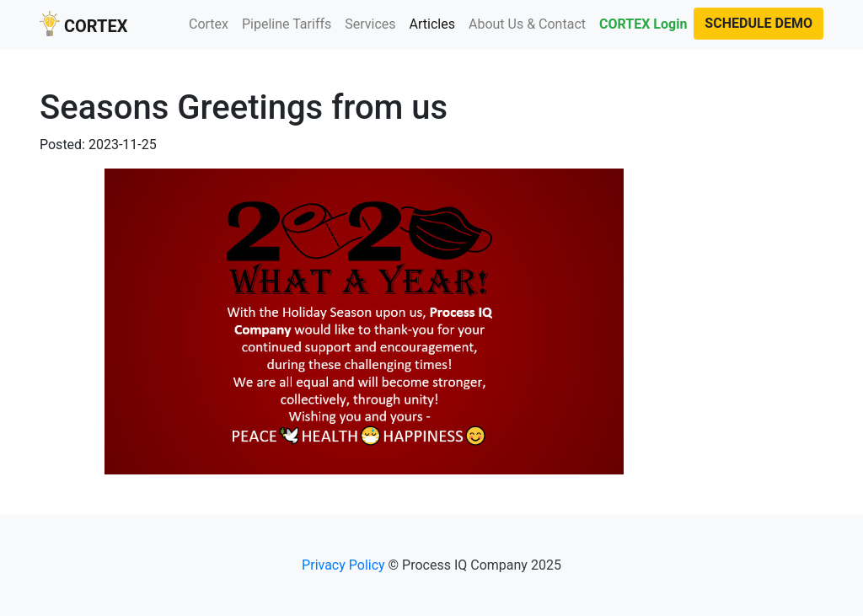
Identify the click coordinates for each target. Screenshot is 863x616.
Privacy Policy (343, 565)
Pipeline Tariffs (287, 24)
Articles (436, 23)
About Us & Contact (527, 24)
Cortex (209, 24)
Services (370, 24)
